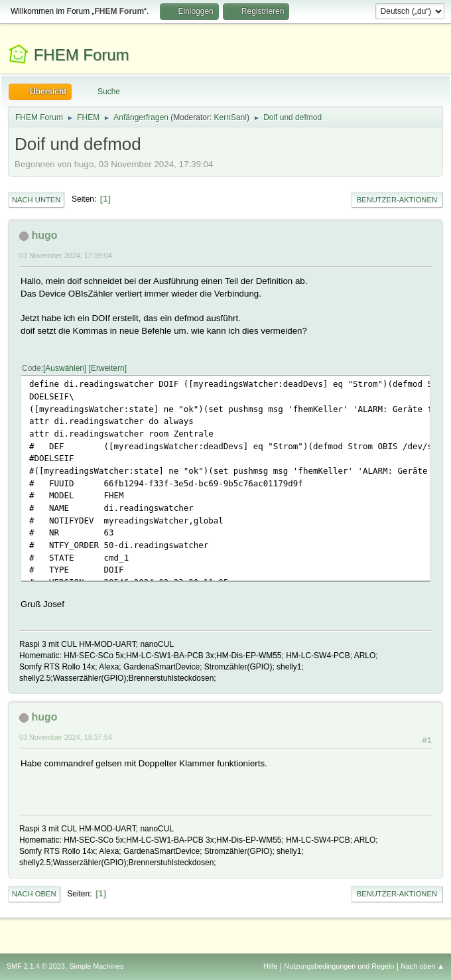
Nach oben (34, 894)
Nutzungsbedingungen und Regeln (339, 966)
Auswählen (65, 368)
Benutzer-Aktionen (397, 200)
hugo (44, 235)
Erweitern (108, 368)
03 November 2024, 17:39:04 (66, 255)
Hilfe (271, 966)
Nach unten (36, 200)
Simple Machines (96, 966)
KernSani (230, 117)
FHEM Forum (82, 55)
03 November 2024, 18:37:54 (66, 737)
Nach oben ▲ (422, 966)
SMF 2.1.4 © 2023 (36, 966)
